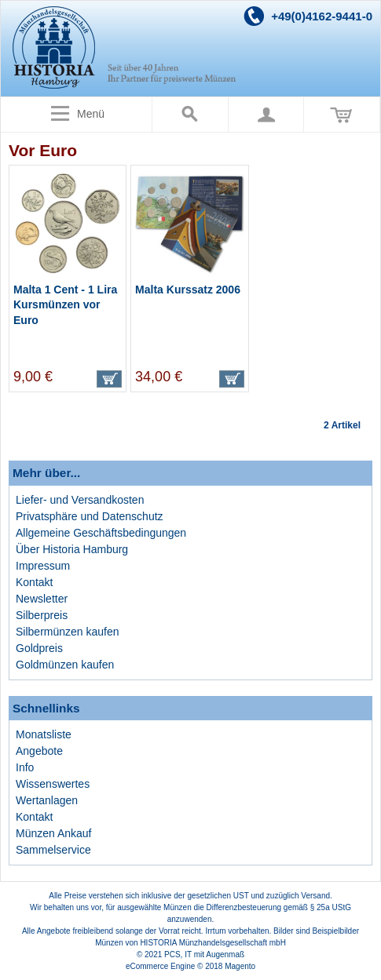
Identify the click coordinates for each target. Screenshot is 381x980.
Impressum (43, 566)
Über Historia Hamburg (72, 549)
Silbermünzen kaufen (68, 632)
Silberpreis (42, 615)
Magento (240, 966)
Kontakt (34, 582)
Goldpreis (39, 648)
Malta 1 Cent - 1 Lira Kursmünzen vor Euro (65, 305)
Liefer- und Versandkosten (80, 500)
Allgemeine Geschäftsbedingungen (101, 533)
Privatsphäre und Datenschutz (90, 516)
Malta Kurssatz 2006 (188, 290)
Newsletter (42, 599)
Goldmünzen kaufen (65, 665)
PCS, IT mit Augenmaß (204, 954)
